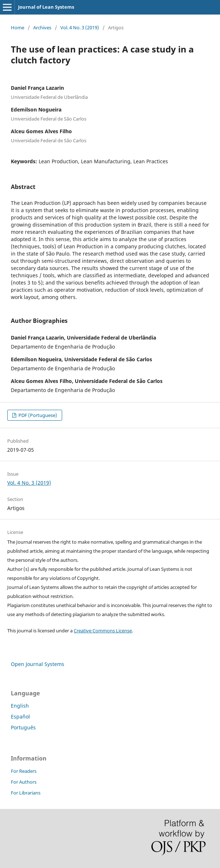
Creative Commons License (103, 631)
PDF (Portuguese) (37, 415)
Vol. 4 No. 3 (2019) (80, 28)
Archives (42, 28)
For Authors (24, 782)
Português (23, 727)
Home (18, 28)
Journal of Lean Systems (46, 7)
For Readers (24, 771)
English (20, 706)
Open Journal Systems (38, 664)
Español (20, 717)
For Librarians (26, 793)
